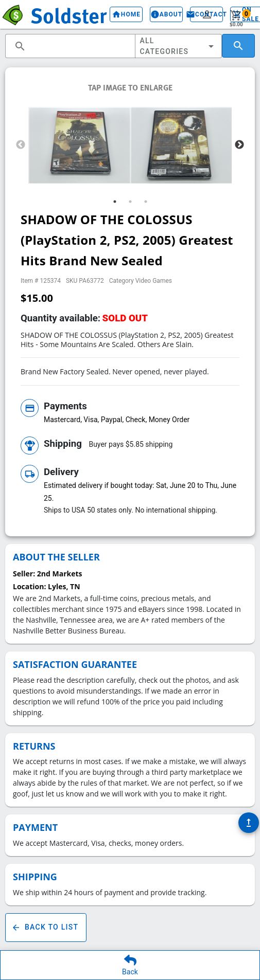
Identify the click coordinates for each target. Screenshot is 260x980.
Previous (21, 145)
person (207, 14)
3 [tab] (146, 202)
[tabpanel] (79, 145)
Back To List (46, 928)
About (166, 14)
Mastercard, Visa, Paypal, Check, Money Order (117, 420)
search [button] (20, 46)
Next (239, 145)
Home (126, 14)
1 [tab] (115, 202)
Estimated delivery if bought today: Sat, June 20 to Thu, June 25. (140, 492)
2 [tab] (130, 202)
